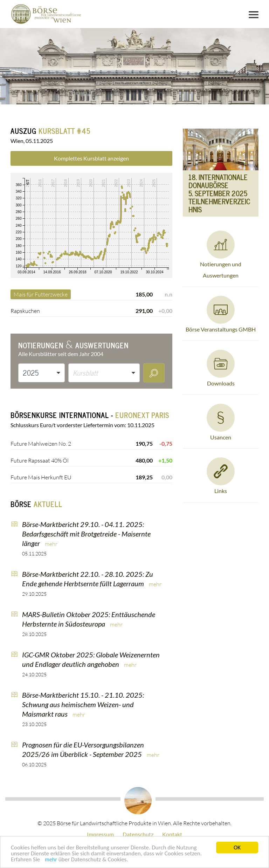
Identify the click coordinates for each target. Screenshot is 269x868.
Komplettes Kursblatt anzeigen (91, 158)
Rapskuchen (25, 311)
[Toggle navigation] (254, 15)
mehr (51, 860)
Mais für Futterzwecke (41, 294)
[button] (42, 373)
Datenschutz (138, 834)
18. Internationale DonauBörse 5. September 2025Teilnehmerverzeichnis (219, 193)
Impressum (100, 834)
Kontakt (172, 834)
